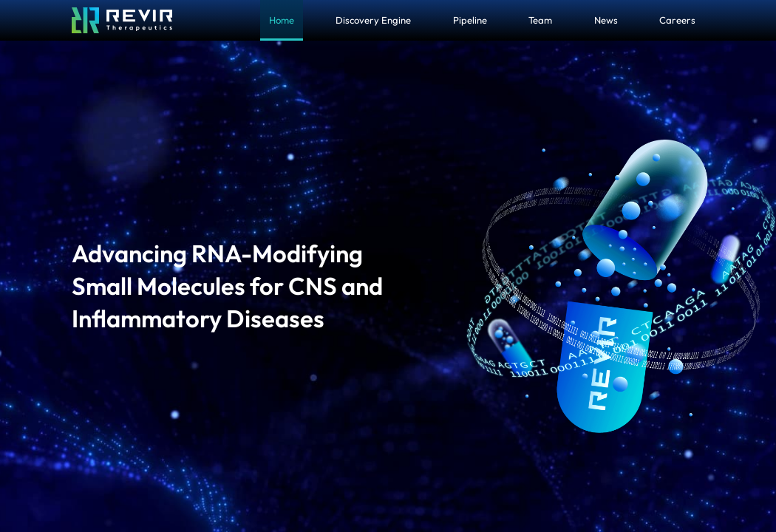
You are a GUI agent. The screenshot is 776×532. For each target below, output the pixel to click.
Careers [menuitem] (677, 20)
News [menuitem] (606, 20)
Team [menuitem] (540, 20)
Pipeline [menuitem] (470, 20)
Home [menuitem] (282, 20)
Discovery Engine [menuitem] (373, 20)
